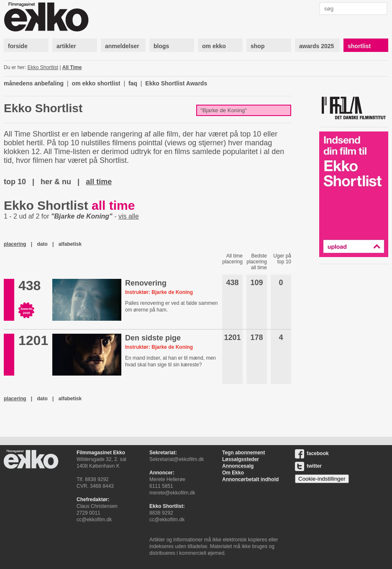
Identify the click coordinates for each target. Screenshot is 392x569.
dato (42, 244)
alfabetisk (70, 244)
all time (99, 182)
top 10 (15, 182)
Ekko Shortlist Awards (176, 83)
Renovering (146, 283)
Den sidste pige (153, 338)
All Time (72, 67)
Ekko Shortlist (43, 67)
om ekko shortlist (96, 83)
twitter (308, 466)
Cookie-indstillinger (322, 479)
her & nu (56, 182)
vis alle (129, 216)
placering (15, 244)
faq (133, 83)
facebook (312, 453)
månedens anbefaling (34, 83)
